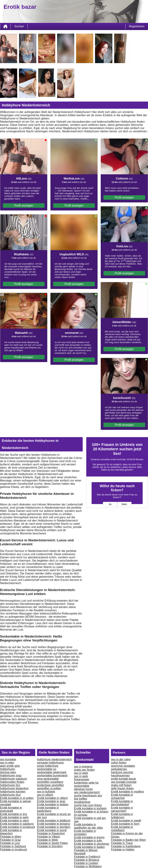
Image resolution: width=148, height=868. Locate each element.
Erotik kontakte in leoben (53, 804)
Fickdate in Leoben (86, 863)
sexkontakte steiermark (52, 772)
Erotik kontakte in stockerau (92, 844)
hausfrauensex (120, 775)
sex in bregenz (83, 767)
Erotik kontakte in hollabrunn (122, 816)
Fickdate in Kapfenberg (126, 846)
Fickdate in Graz (10, 840)
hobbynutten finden (12, 782)
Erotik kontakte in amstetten (85, 833)
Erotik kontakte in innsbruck (18, 827)
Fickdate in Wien (11, 837)
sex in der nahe (121, 759)
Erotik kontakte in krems (89, 837)
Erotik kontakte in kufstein (90, 808)
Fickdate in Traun (122, 843)
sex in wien (7, 763)
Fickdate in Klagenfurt (51, 833)
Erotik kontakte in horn (125, 824)
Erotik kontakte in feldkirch (54, 821)
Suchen (19, 26)
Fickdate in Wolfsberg (88, 866)
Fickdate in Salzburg (13, 846)
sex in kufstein (46, 792)
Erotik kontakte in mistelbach (122, 829)
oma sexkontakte (48, 779)
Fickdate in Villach (49, 837)
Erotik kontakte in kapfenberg (48, 809)
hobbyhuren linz (10, 785)
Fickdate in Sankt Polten (53, 843)
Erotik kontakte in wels (14, 817)
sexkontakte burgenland (52, 775)
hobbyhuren (8, 769)
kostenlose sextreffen (51, 785)
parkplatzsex (119, 769)
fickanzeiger (82, 779)
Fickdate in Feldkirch (87, 857)
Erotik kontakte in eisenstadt (11, 809)
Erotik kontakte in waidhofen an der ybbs (88, 826)
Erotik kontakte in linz (14, 814)
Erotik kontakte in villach (52, 798)
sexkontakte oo (47, 769)
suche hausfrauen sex (88, 796)
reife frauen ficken (122, 788)
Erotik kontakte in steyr (14, 821)
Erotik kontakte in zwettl (126, 821)
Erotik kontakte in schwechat (122, 796)
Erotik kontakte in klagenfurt (11, 832)
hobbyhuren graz (11, 775)
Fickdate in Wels (48, 840)
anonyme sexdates (123, 766)
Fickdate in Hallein (123, 849)
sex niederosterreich (87, 792)
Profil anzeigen (24, 206)
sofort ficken (119, 763)
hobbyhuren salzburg (13, 779)
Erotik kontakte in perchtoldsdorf (122, 803)
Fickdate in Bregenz (87, 860)
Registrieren (137, 26)
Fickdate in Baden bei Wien (128, 840)
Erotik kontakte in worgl (52, 830)
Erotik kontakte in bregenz (54, 824)
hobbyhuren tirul (10, 795)
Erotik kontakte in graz (51, 801)
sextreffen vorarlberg (50, 782)
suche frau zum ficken (88, 805)
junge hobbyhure (48, 766)
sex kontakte (8, 759)
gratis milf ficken (121, 785)
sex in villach (45, 795)
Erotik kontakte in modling (127, 792)
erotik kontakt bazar (123, 779)
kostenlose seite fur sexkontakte (86, 784)
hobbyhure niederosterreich (54, 759)
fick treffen (81, 799)
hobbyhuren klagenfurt (14, 788)
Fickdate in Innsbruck (14, 849)
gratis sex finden (85, 770)
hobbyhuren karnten (13, 792)
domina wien (8, 772)
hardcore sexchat (122, 772)
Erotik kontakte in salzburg (17, 824)
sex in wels (81, 773)
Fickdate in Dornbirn (50, 846)
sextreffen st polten (49, 788)
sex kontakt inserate (124, 782)
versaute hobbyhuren (50, 763)
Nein (124, 504)
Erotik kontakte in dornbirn (54, 827)
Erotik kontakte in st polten (17, 798)
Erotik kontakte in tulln (88, 841)
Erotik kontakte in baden (89, 847)
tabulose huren (84, 789)
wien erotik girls (10, 766)
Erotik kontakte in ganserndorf (122, 809)
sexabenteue (82, 802)
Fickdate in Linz (10, 843)
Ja (110, 504)
